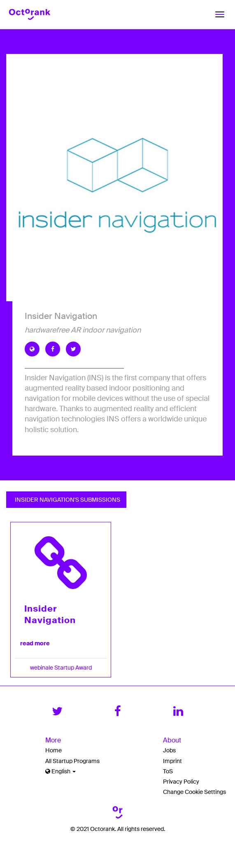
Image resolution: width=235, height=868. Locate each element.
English (60, 771)
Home (54, 750)
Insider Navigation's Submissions (66, 500)
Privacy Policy (181, 782)
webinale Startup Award (61, 668)
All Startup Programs (72, 761)
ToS (168, 771)
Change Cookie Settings (194, 792)
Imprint (172, 761)
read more (35, 643)
